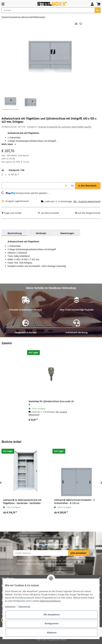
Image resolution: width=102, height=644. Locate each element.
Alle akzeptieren (52, 615)
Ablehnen (52, 633)
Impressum (10, 607)
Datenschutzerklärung (50, 601)
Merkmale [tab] (41, 233)
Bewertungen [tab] (67, 233)
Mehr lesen (9, 144)
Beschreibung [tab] (15, 233)
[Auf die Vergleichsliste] (88, 213)
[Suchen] (48, 10)
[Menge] (36, 186)
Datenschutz (24, 607)
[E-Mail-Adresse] (41, 553)
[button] (92, 4)
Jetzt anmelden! (78, 553)
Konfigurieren (52, 624)
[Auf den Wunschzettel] (48, 213)
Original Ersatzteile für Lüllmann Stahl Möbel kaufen (65, 127)
